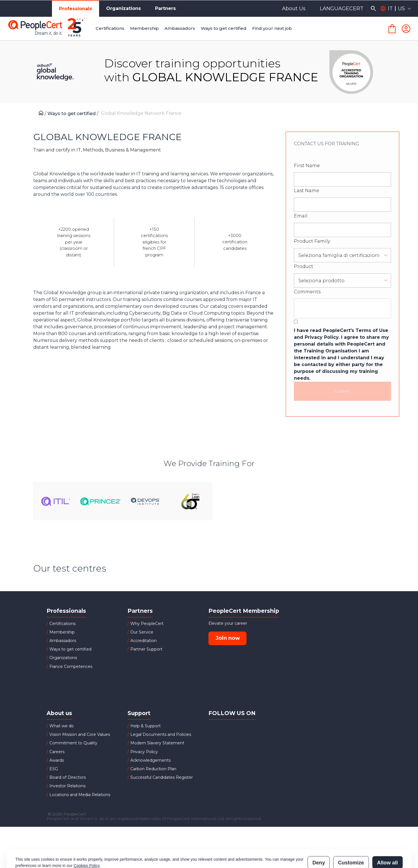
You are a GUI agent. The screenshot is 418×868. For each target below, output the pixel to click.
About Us (294, 9)
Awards (57, 760)
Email (301, 216)
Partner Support (146, 649)
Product (304, 266)
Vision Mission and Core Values (80, 734)
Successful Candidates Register (162, 777)
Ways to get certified (72, 114)
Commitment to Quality (73, 743)
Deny (319, 838)
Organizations (124, 8)
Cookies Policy (86, 841)
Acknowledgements (151, 760)
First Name (307, 166)
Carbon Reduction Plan (153, 769)
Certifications (62, 624)
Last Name (307, 191)
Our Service (142, 632)
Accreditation (144, 641)
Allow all (387, 838)
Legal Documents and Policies (161, 734)
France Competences (71, 666)
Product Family (312, 241)
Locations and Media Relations (80, 795)
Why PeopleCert (147, 624)
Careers (57, 752)
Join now (228, 638)
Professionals (76, 9)
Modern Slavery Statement (157, 743)
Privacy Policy (144, 752)
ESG (54, 769)
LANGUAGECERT (342, 9)
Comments (307, 292)
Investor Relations (67, 786)
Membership (62, 632)
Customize (351, 838)
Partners (165, 8)
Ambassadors (63, 641)
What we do (62, 726)
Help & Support (146, 726)
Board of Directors (68, 777)
